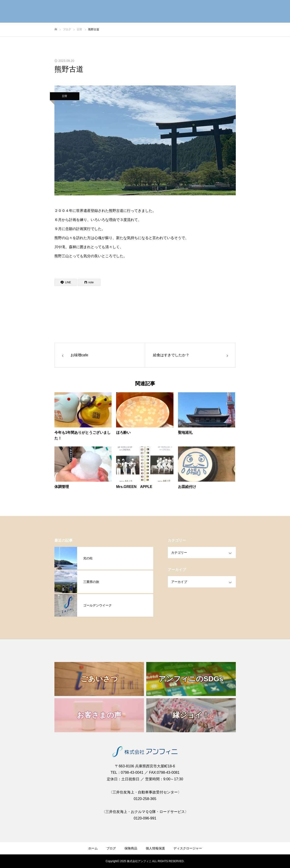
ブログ (111, 848)
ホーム (93, 848)
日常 (65, 96)
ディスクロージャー (188, 848)
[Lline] (66, 282)
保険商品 (131, 848)
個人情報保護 (155, 848)
